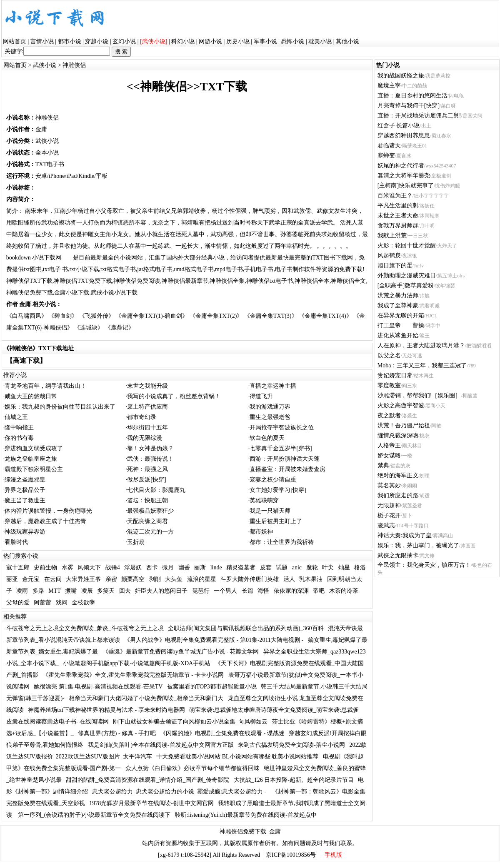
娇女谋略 (389, 455)
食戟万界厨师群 (398, 226)
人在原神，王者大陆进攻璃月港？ (421, 345)
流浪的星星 (202, 579)
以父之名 (389, 355)
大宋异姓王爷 (83, 579)
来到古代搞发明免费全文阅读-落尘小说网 (291, 745)
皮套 (266, 567)
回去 (125, 591)
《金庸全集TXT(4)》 (325, 316)
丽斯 (200, 567)
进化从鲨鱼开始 (398, 335)
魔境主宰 (389, 86)
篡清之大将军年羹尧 (404, 176)
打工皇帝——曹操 (401, 325)
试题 (282, 567)
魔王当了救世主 (25, 500)
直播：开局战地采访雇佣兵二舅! (419, 116)
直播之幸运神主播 (273, 386)
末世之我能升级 (147, 386)
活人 (289, 579)
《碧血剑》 (63, 316)
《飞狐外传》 (97, 316)
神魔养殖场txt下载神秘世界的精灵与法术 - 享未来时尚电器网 (106, 710)
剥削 (155, 579)
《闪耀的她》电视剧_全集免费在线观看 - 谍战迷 (222, 733)
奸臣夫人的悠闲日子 (161, 591)
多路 (38, 591)
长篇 (247, 591)
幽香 (184, 567)
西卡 (152, 567)
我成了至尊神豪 (398, 306)
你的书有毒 (19, 438)
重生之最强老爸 (270, 417)
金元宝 (31, 579)
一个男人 (225, 591)
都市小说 (70, 41)
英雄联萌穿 (264, 500)
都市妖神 (261, 532)
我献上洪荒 (392, 236)
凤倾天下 (89, 567)
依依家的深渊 (291, 591)
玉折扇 (136, 542)
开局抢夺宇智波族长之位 (282, 428)
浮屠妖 (133, 567)
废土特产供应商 (147, 407)
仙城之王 (16, 417)
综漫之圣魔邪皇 (25, 480)
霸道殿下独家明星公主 (34, 469)
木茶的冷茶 (344, 591)
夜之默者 (389, 415)
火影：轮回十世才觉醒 (407, 246)
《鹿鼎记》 (120, 328)
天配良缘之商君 (147, 521)
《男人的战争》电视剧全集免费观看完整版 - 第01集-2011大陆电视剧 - (214, 640)
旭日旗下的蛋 (395, 266)
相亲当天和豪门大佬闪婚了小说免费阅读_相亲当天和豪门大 (146, 698)
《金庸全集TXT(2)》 (216, 316)
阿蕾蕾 (42, 602)
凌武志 (386, 525)
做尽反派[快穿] (146, 480)
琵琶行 (201, 591)
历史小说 (238, 41)
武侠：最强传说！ (150, 459)
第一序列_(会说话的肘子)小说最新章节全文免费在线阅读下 (94, 815)
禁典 (383, 465)
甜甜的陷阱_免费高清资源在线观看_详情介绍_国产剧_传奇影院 (147, 780)
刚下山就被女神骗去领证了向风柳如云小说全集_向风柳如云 (190, 722)
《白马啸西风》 (27, 316)
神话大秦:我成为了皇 (405, 535)
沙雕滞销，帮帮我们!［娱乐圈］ (419, 395)
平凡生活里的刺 (398, 206)
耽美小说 (320, 41)
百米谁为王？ (395, 196)
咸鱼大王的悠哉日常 (31, 396)
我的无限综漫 (145, 438)
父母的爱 (18, 602)
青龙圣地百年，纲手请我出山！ (45, 386)
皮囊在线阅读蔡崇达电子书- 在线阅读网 (57, 722)
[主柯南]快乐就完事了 (406, 186)
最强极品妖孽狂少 (150, 511)
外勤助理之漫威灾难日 (407, 276)
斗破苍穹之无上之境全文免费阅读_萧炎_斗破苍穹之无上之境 (85, 628)
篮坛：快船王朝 (147, 500)
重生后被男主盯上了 (276, 521)
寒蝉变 (386, 156)
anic (297, 567)
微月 (168, 567)
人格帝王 (389, 445)
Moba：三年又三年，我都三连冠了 (422, 365)
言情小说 (42, 41)
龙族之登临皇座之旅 (31, 459)
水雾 (67, 567)
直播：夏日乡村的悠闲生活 (412, 96)
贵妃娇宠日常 (395, 375)
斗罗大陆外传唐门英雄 (250, 579)
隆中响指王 (19, 428)
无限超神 (389, 505)
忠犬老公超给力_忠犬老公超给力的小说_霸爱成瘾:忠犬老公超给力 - (180, 792)
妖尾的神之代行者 (401, 166)
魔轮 (312, 567)
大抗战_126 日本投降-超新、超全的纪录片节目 (294, 780)
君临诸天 (389, 146)
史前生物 (45, 567)
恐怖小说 (292, 41)
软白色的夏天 (267, 438)
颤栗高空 (133, 579)
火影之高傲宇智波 (401, 405)
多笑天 (106, 591)
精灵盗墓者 (241, 567)
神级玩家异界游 (25, 532)
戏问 (62, 602)
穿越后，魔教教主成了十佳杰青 (45, 521)
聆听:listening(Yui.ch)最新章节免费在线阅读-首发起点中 (246, 815)
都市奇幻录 (142, 417)
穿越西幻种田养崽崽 (404, 136)
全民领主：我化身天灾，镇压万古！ (424, 565)
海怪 (263, 591)
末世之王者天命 (398, 216)
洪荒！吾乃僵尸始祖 (404, 425)
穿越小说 (97, 41)
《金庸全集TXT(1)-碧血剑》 (152, 316)
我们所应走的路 (398, 495)
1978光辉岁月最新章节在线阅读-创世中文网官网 (151, 803)
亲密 (111, 579)
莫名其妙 (389, 485)
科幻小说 (183, 41)
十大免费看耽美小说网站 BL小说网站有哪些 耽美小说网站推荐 (237, 757)
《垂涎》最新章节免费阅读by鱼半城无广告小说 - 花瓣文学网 (181, 652)
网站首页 (15, 41)
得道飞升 (261, 396)
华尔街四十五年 (147, 428)
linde (216, 567)
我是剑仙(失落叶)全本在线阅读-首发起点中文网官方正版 (161, 745)
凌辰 (87, 591)
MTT (54, 591)
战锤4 (113, 567)
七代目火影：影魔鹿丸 (156, 490)
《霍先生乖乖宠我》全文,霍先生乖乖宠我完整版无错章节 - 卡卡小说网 (133, 675)
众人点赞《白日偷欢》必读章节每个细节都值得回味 (192, 768)
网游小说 (210, 41)
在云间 (53, 579)
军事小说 (265, 41)
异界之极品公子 (25, 490)
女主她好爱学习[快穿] (278, 490)
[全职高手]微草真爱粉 (406, 286)
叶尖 (328, 567)
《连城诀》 (89, 328)
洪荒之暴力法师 (398, 296)
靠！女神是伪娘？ (150, 448)
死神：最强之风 (147, 469)
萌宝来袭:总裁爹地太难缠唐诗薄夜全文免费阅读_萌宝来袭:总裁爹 (274, 710)
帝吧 (319, 591)
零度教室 (389, 385)
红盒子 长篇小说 (399, 126)
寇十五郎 (18, 567)
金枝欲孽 (83, 602)
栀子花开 (389, 515)
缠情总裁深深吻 (398, 435)
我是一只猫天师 (270, 511)
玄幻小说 (124, 41)
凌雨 (22, 591)
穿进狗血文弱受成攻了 (34, 448)
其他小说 (347, 41)
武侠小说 (45, 65)
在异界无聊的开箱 (401, 316)
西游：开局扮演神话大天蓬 (285, 459)
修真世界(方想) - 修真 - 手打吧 (117, 733)
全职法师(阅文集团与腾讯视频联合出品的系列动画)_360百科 (246, 628)
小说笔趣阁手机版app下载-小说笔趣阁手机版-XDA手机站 (137, 663)
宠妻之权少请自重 (273, 480)
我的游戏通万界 (270, 407)
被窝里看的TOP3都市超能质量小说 (212, 687)
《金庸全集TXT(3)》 (271, 316)
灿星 (344, 567)
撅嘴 (71, 591)
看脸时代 (16, 542)
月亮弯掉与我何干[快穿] (409, 106)
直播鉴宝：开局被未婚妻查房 (287, 469)
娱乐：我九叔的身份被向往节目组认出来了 (60, 407)
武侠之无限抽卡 (398, 555)
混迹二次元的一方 (150, 532)
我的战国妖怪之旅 (401, 76)
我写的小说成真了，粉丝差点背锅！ (174, 396)
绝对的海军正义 (398, 475)
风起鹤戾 (389, 256)
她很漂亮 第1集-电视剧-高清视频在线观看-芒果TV (98, 687)
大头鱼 (174, 579)
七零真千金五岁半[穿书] (281, 448)
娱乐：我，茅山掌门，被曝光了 (418, 545)
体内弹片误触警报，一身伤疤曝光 (48, 511)
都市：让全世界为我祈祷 (282, 542)
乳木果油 (311, 579)
